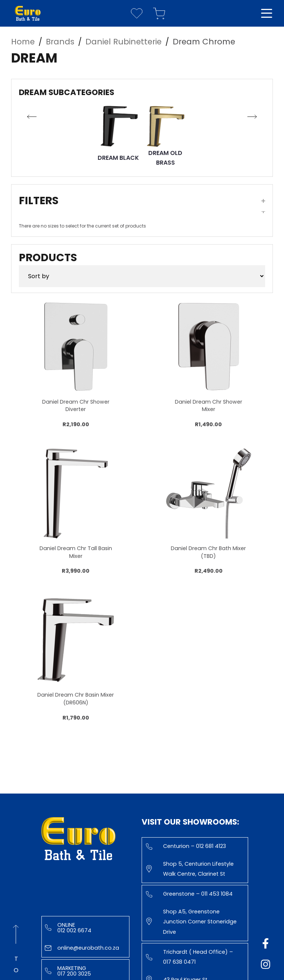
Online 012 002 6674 (68, 927)
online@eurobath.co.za (82, 948)
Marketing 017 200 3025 (68, 971)
